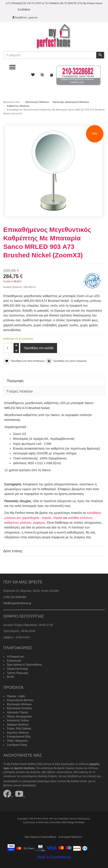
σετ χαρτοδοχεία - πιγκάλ (34, 518)
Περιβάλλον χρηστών (26, 17)
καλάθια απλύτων (80, 518)
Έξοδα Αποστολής (18, 669)
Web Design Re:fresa (73, 822)
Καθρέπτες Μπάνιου (18, 106)
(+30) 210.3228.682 (15, 597)
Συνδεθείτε (24, 10)
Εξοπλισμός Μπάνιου (37, 102)
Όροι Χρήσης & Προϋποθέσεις (25, 665)
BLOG (11, 677)
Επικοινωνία (14, 661)
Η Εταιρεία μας (16, 657)
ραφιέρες (39, 523)
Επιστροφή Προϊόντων (70, 837)
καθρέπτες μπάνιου (18, 523)
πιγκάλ (58, 518)
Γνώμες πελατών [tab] (20, 391)
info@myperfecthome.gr (17, 603)
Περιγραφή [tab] (15, 381)
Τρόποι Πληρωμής (18, 673)
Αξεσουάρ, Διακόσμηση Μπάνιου (71, 102)
